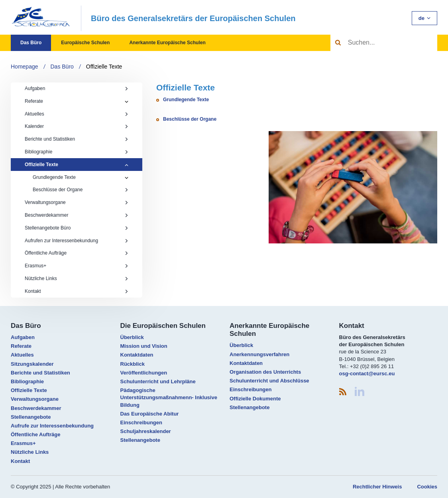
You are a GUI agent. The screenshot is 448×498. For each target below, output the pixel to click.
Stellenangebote (31, 417)
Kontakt (77, 291)
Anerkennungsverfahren (259, 354)
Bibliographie (77, 152)
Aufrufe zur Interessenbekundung (52, 426)
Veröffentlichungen (144, 373)
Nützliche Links (77, 278)
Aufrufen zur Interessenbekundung (77, 241)
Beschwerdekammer (77, 215)
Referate (34, 101)
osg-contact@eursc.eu (367, 373)
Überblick (132, 337)
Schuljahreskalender (146, 431)
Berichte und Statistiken (77, 139)
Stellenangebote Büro (77, 228)
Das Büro (31, 43)
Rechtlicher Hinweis (377, 487)
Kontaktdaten (137, 355)
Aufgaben (77, 88)
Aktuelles (77, 114)
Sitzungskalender (32, 364)
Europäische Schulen (85, 43)
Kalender (77, 126)
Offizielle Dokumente (255, 399)
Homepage (25, 67)
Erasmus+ (77, 266)
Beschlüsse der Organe (81, 190)
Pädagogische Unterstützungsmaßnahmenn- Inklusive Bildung (169, 397)
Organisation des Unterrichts (265, 372)
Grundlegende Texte (54, 177)
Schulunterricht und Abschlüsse (269, 381)
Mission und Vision (144, 346)
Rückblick (133, 364)
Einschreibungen (141, 423)
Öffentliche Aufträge (77, 253)
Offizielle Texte (104, 67)
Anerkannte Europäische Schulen (167, 43)
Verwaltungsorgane (77, 202)
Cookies (427, 487)
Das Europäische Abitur (150, 414)
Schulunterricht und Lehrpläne (158, 381)
